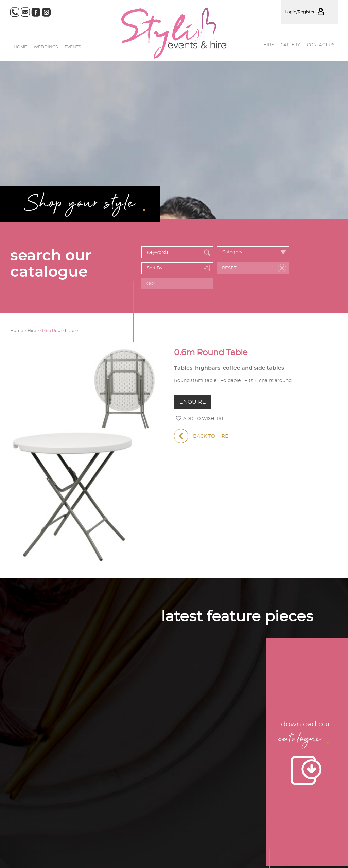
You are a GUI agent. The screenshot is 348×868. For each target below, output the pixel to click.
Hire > (34, 331)
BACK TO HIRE (201, 436)
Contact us (321, 45)
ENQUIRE (193, 402)
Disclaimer (326, 789)
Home (20, 47)
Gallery (290, 45)
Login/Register (310, 12)
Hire (269, 45)
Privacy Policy (297, 789)
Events (73, 47)
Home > (19, 331)
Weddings (46, 47)
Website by (312, 814)
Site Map (270, 789)
